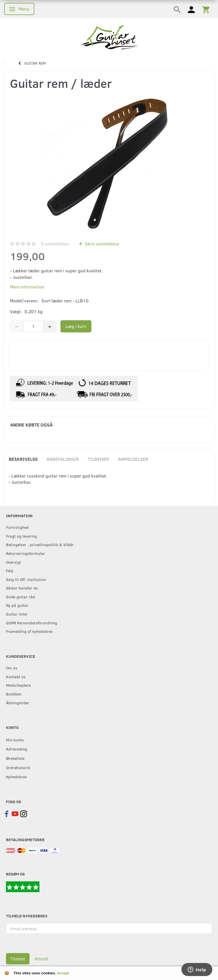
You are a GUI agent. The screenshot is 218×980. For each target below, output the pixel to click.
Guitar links (17, 614)
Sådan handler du (22, 588)
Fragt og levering (21, 536)
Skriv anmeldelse (101, 244)
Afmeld (41, 959)
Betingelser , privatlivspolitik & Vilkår (40, 544)
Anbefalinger (63, 459)
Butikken (14, 694)
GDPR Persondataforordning (32, 623)
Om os (12, 668)
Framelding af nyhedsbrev (29, 631)
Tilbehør (98, 459)
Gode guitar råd (20, 597)
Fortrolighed (17, 527)
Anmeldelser (133, 459)
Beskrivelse (23, 459)
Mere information (27, 287)
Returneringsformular (26, 553)
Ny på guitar (17, 605)
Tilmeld (18, 959)
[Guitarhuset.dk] (109, 37)
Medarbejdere (18, 685)
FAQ (10, 570)
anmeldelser (55, 244)
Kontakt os (16, 676)
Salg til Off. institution (26, 579)
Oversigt (13, 562)
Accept (63, 973)
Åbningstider (18, 703)
